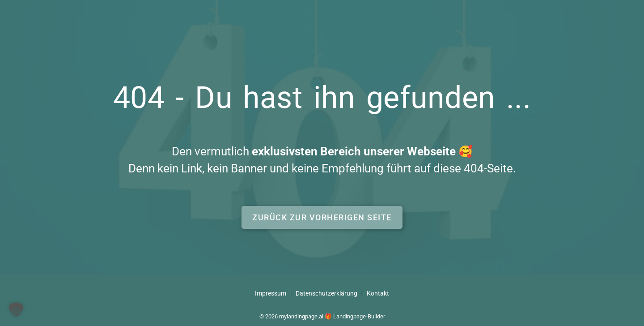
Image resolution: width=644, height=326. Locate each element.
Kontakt (378, 294)
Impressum (271, 294)
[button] (322, 217)
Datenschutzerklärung (326, 294)
